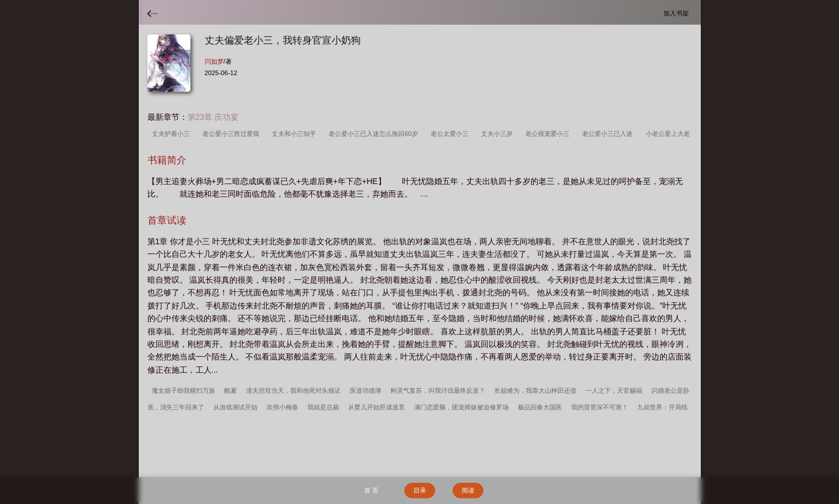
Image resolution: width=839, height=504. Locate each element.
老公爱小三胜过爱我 (233, 134)
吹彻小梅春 (282, 407)
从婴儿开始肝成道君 (376, 407)
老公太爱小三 (451, 134)
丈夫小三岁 (499, 134)
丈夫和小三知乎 (296, 134)
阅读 (468, 490)
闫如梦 (214, 61)
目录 (420, 490)
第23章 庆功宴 (213, 117)
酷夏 (231, 390)
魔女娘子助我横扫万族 (184, 390)
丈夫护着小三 (173, 134)
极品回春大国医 (540, 407)
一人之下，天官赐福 (614, 390)
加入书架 (678, 13)
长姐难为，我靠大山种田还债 (535, 390)
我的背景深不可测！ (600, 407)
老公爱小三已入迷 (609, 134)
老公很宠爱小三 (549, 134)
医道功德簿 (366, 390)
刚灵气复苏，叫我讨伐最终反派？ (438, 390)
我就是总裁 (323, 407)
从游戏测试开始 (235, 407)
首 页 (371, 490)
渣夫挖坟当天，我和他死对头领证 (293, 390)
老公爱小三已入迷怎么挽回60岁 (375, 134)
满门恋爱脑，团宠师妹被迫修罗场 (461, 407)
